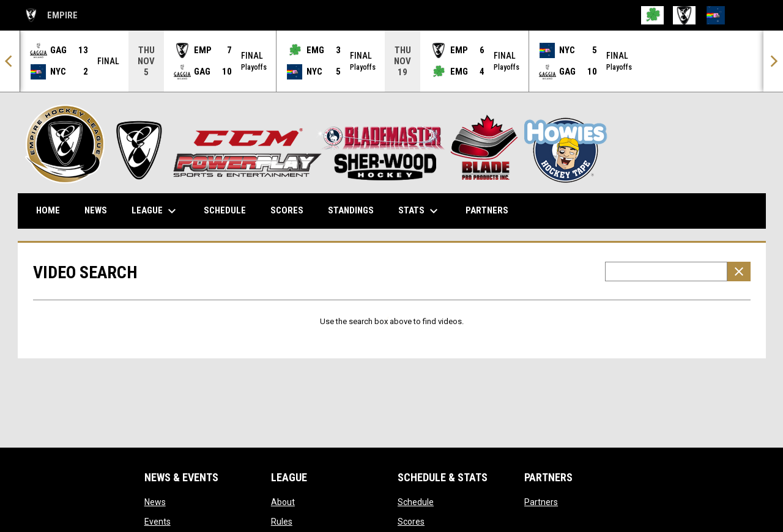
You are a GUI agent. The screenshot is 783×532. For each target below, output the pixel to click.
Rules (282, 521)
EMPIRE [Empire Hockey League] (51, 15)
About (283, 501)
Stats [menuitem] (420, 210)
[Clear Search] (739, 271)
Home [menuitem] (48, 210)
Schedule (416, 501)
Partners (541, 501)
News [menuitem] (96, 210)
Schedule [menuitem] (225, 210)
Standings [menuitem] (351, 210)
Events (158, 521)
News (155, 501)
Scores (411, 521)
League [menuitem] (155, 210)
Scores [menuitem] (287, 210)
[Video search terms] (666, 271)
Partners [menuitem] (487, 210)
